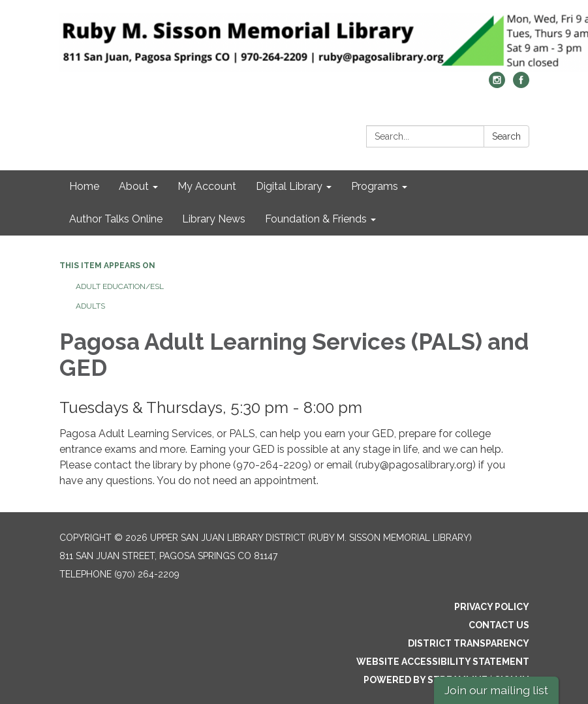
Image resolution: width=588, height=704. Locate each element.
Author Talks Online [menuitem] (116, 219)
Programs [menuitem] (375, 186)
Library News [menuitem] (214, 219)
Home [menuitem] (84, 186)
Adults (90, 306)
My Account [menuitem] (207, 186)
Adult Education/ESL (120, 286)
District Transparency (469, 643)
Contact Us (499, 625)
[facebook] (521, 84)
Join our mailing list (496, 690)
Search (506, 136)
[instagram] (497, 84)
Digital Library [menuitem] (289, 186)
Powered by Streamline (426, 680)
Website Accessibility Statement (443, 662)
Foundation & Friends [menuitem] (316, 219)
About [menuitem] (134, 186)
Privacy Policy (492, 607)
